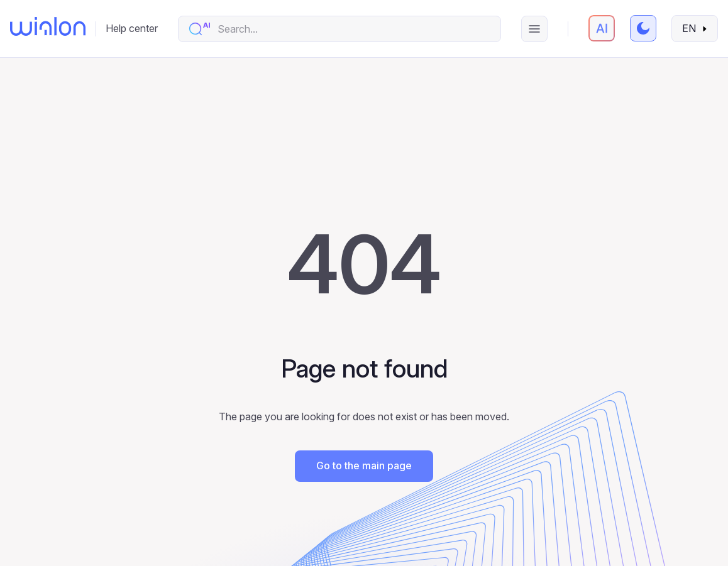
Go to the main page (364, 465)
